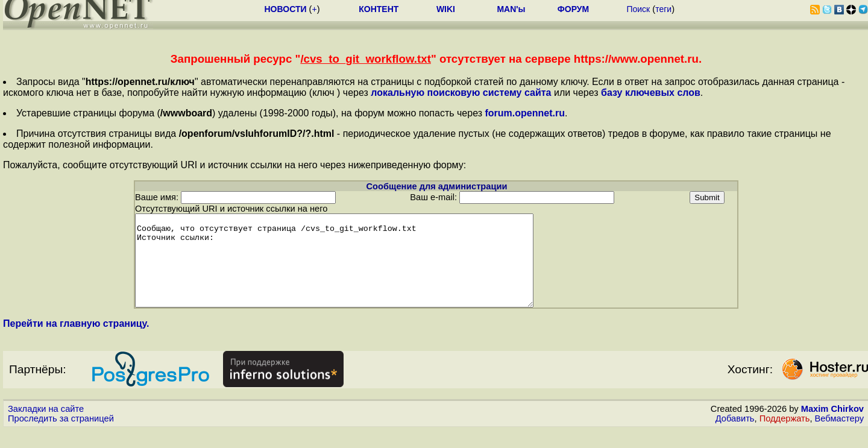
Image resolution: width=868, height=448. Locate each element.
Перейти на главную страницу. (76, 342)
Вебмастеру (839, 437)
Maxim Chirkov (832, 427)
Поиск (638, 9)
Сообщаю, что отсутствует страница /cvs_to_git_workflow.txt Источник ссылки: (358, 270)
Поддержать (785, 437)
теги (663, 9)
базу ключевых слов (651, 93)
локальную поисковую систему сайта (461, 93)
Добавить (735, 437)
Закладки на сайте (46, 427)
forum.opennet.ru (524, 113)
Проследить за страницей (61, 437)
